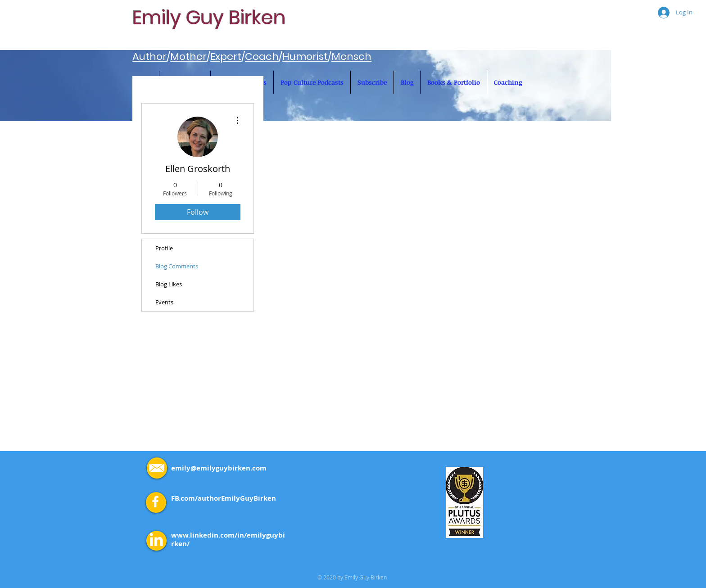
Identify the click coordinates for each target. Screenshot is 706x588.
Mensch (351, 57)
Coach (262, 57)
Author (149, 57)
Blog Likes (169, 284)
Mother (188, 57)
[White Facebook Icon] (155, 502)
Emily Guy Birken (209, 18)
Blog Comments (177, 266)
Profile (164, 248)
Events (164, 302)
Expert (226, 57)
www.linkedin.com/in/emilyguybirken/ (228, 539)
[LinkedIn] (156, 541)
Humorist (305, 57)
